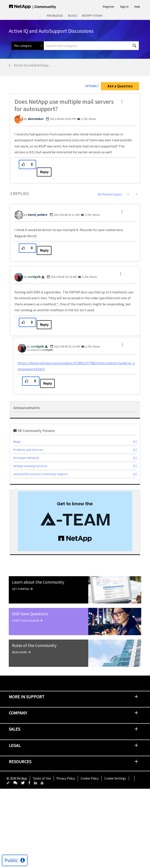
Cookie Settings (115, 778)
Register (109, 7)
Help (137, 7)
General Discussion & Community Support (41, 474)
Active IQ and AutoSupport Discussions (33, 65)
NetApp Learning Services (30, 466)
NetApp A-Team (92, 16)
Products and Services (28, 450)
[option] (75, 521)
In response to (40, 350)
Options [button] (91, 86)
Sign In (124, 7)
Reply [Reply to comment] (44, 250)
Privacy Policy (66, 778)
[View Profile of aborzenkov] (36, 119)
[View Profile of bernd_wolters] (38, 215)
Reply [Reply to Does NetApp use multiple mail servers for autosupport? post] (44, 172)
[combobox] (91, 46)
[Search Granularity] (27, 46)
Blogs (73, 16)
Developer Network (26, 458)
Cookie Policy (90, 778)
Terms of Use (42, 778)
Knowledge (55, 16)
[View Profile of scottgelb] (34, 277)
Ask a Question (120, 86)
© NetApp (17, 778)
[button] (122, 101)
